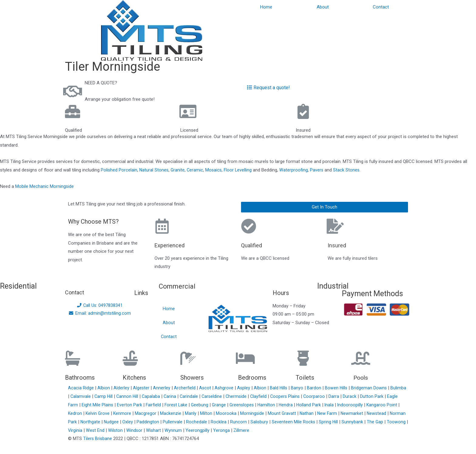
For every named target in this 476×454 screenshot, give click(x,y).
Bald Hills (281, 388)
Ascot (206, 388)
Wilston (139, 430)
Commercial (179, 286)
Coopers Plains (307, 396)
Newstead (394, 413)
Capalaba (170, 396)
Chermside (257, 396)
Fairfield (167, 405)
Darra (357, 396)
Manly (206, 413)
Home (266, 7)
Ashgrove (225, 388)
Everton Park (143, 405)
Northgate (108, 422)
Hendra (302, 405)
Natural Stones (155, 170)
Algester (142, 388)
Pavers (320, 170)
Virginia (98, 430)
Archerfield (186, 388)
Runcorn (257, 422)
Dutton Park (394, 396)
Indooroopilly (367, 405)
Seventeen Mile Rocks (312, 422)
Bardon (316, 388)
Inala (346, 405)
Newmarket (369, 413)
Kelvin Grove (113, 413)
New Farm (344, 413)
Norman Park (82, 422)
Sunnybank (372, 422)
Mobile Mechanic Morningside (45, 186)
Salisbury (278, 422)
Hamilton (282, 405)
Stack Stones (349, 170)
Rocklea (237, 422)
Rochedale (215, 422)
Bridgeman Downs (372, 388)
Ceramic (196, 170)
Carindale (209, 396)
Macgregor (161, 413)
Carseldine (232, 396)
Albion (104, 388)
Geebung (214, 405)
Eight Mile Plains (110, 405)
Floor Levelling (240, 170)
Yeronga (246, 430)
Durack (372, 396)
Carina (189, 396)
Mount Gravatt (298, 413)
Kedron (89, 413)
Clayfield (280, 396)
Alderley (122, 388)
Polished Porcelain (119, 170)
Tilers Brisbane (98, 438)
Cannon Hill (146, 396)
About (323, 7)
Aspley (245, 388)
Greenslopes (257, 405)
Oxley (146, 422)
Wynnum (198, 430)
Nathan (323, 413)
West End (119, 430)
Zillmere (265, 430)
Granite (179, 170)
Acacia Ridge (82, 388)
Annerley (163, 388)
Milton (222, 413)
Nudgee (130, 422)
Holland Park (325, 405)
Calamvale (98, 396)
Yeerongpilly (222, 430)
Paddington (166, 422)
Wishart (178, 430)
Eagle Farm (80, 405)
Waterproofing (296, 170)
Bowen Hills (339, 388)
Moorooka (242, 413)
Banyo (299, 388)
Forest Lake (190, 405)
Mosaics (215, 170)
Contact (381, 7)
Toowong (78, 430)
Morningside (268, 413)
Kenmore (138, 413)
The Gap (394, 422)
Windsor (158, 430)
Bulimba (76, 396)
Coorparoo (337, 396)
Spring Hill (348, 422)
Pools (361, 378)
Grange (234, 405)
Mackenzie (186, 413)
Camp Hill (122, 396)
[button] (325, 207)
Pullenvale (191, 422)
